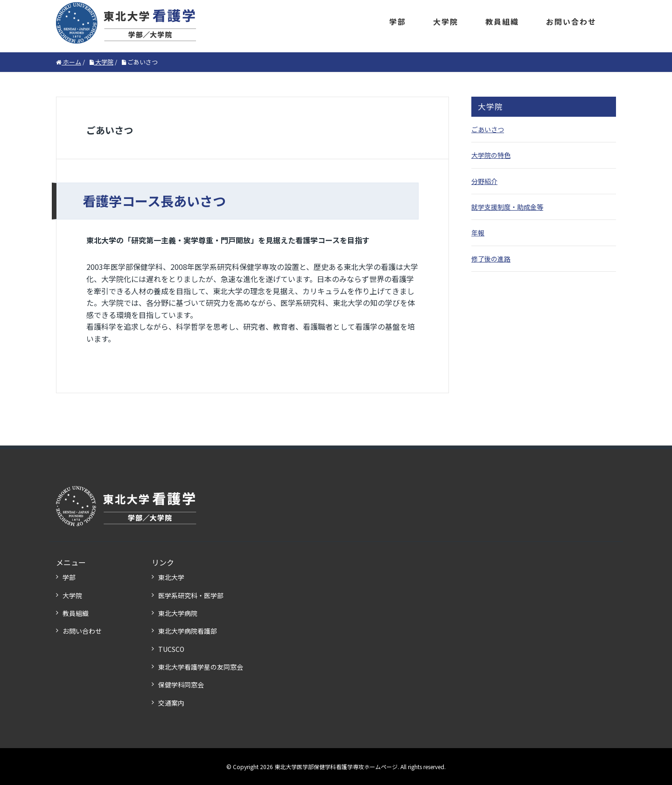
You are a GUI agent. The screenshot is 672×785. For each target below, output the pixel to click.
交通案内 (171, 703)
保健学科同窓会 (181, 685)
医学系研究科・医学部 (191, 595)
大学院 (446, 21)
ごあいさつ (488, 129)
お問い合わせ (571, 21)
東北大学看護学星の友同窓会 (201, 667)
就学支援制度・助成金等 (507, 207)
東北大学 (171, 577)
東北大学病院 (178, 613)
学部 (398, 21)
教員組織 (502, 21)
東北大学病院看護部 (188, 631)
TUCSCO (171, 649)
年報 (478, 233)
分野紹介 (484, 181)
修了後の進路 (491, 259)
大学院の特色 (491, 155)
